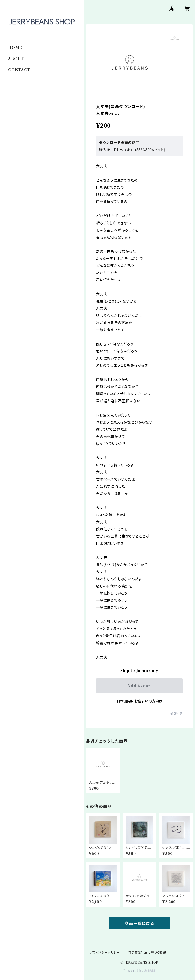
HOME (15, 48)
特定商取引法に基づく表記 (147, 952)
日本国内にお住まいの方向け (139, 701)
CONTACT (19, 70)
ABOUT (16, 59)
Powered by (140, 971)
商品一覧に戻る (139, 923)
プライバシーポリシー (105, 952)
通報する (177, 714)
